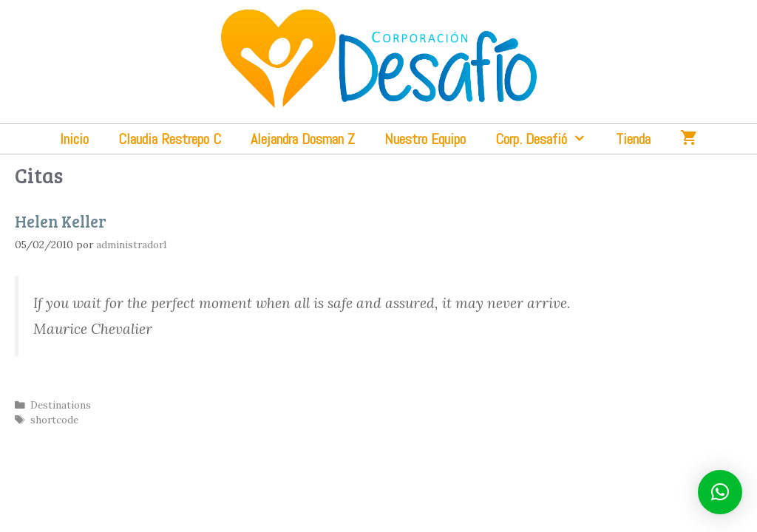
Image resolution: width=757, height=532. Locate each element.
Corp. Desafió (548, 139)
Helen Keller (61, 221)
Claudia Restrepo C (170, 139)
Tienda (633, 139)
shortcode (54, 420)
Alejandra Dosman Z (303, 139)
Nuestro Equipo (425, 139)
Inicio (74, 139)
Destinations (61, 405)
